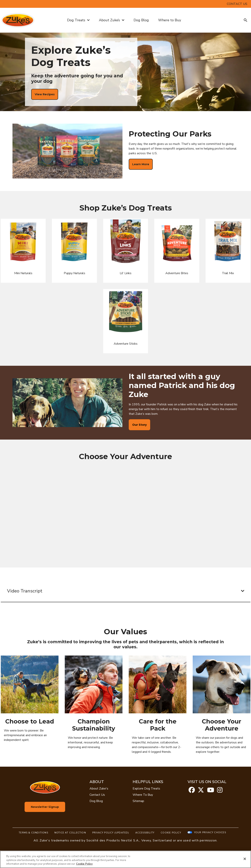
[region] (126, 859)
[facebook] (192, 791)
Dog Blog (141, 20)
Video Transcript (126, 591)
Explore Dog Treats (146, 789)
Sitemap (138, 801)
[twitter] (201, 791)
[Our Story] (139, 425)
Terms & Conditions (33, 833)
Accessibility (145, 833)
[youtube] (211, 791)
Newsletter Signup (45, 807)
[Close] (245, 859)
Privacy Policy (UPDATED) (111, 833)
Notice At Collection (70, 833)
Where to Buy (170, 20)
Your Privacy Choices (210, 832)
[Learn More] (141, 164)
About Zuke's (99, 789)
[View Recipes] (45, 94)
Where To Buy (143, 795)
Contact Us (97, 795)
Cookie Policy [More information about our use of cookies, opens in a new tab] (84, 864)
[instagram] (220, 791)
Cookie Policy (171, 833)
